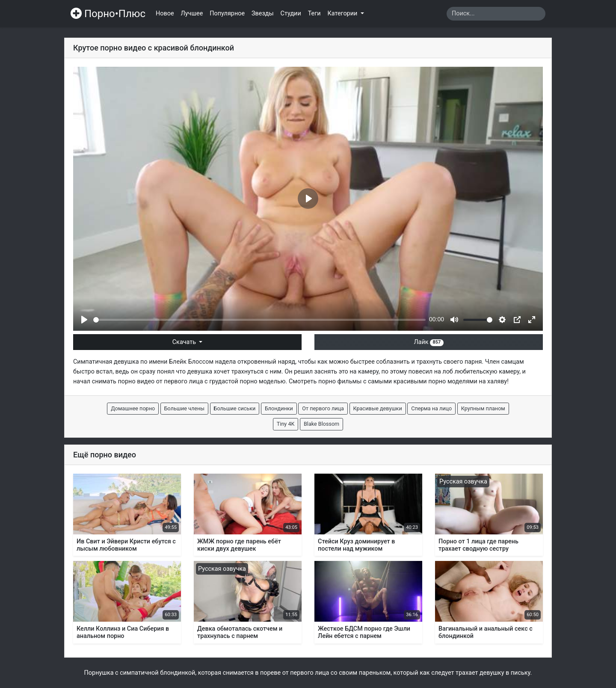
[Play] (84, 320)
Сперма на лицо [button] (431, 408)
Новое (165, 13)
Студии (291, 13)
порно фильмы (340, 381)
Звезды (263, 13)
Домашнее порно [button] (133, 408)
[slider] (259, 320)
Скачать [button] (185, 342)
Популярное (227, 13)
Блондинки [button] (279, 408)
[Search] (496, 14)
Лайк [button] (428, 342)
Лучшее (192, 13)
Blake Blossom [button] (321, 424)
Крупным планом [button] (483, 408)
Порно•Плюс (108, 14)
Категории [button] (343, 13)
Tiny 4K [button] (286, 424)
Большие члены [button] (184, 408)
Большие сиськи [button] (235, 408)
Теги (314, 13)
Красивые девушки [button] (378, 408)
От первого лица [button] (323, 408)
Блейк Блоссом (191, 362)
